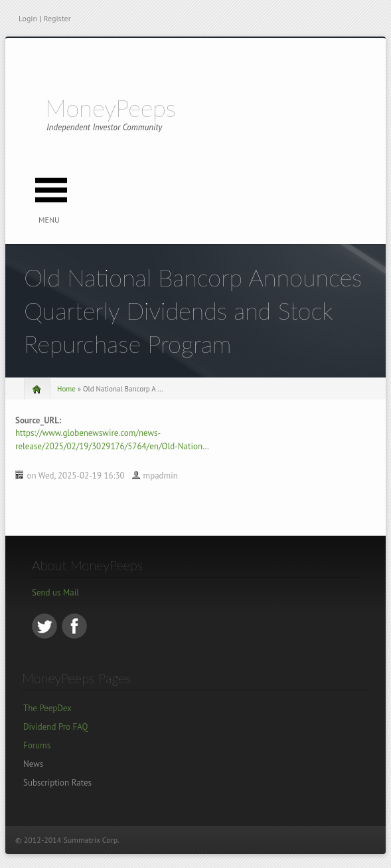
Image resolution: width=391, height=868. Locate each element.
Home (66, 389)
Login (28, 18)
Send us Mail (55, 593)
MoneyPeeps (111, 108)
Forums (37, 745)
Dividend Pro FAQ (55, 727)
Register (57, 18)
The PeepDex (47, 708)
